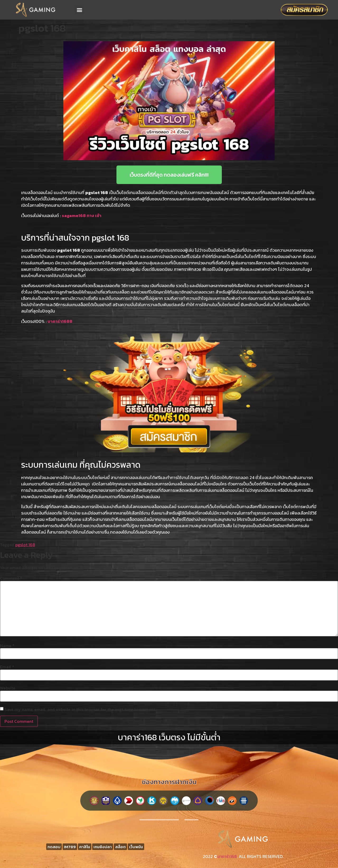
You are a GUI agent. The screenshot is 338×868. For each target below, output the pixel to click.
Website (8, 688)
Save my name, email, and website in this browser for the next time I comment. (80, 709)
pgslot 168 (25, 545)
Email (7, 667)
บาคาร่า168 (227, 856)
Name (7, 646)
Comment (11, 578)
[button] (79, 10)
